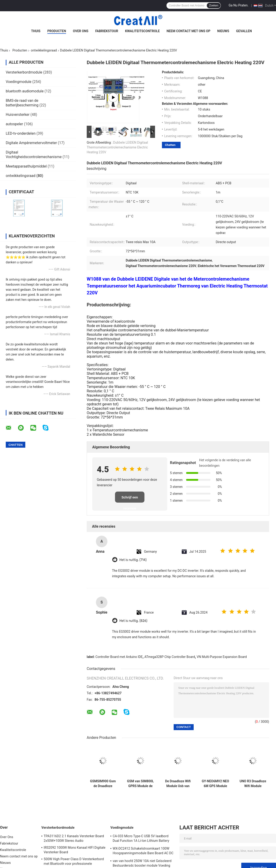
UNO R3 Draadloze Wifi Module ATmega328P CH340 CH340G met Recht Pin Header (253, 784)
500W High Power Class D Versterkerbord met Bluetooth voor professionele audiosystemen (74, 862)
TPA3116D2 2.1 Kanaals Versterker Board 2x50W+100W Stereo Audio (74, 838)
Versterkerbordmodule (24, 72)
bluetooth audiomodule (25, 91)
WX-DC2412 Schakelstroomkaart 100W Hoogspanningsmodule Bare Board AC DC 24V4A (143, 851)
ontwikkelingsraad (44, 50)
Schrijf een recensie (130, 499)
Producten (57, 31)
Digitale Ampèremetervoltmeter (31, 143)
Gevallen (244, 31)
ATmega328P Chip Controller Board (170, 657)
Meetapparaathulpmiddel (26, 166)
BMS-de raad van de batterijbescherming (22, 103)
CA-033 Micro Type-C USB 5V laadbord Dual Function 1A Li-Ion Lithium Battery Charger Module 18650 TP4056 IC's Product (141, 839)
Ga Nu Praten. (239, 5)
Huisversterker (18, 115)
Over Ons (81, 31)
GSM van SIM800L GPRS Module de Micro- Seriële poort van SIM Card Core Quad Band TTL (140, 784)
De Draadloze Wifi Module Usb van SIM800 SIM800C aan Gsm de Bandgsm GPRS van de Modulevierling (178, 784)
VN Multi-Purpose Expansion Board (222, 657)
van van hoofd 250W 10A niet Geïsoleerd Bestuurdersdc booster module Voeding (142, 863)
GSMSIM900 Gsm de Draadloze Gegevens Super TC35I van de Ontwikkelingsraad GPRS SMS (103, 784)
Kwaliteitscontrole (142, 31)
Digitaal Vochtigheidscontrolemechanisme (34, 155)
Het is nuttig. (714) (133, 560)
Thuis (36, 31)
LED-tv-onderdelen (21, 133)
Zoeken (214, 6)
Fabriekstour (107, 31)
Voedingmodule (19, 82)
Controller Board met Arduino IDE (119, 657)
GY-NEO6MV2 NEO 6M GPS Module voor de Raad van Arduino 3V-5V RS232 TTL (215, 784)
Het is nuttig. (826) (133, 621)
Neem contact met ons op (188, 31)
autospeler (14, 124)
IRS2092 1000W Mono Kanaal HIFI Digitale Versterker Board (75, 850)
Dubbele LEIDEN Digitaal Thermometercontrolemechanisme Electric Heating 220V (117, 147)
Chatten (170, 145)
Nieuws (223, 31)
